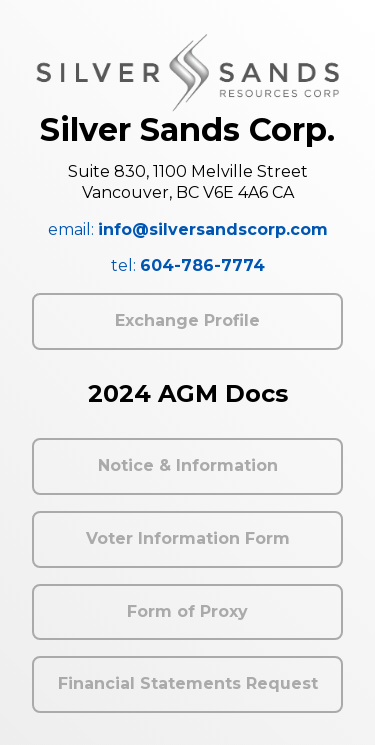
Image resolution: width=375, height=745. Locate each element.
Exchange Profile (187, 320)
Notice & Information (188, 465)
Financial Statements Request (188, 683)
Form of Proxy (187, 611)
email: (188, 229)
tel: (188, 265)
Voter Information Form (188, 538)
